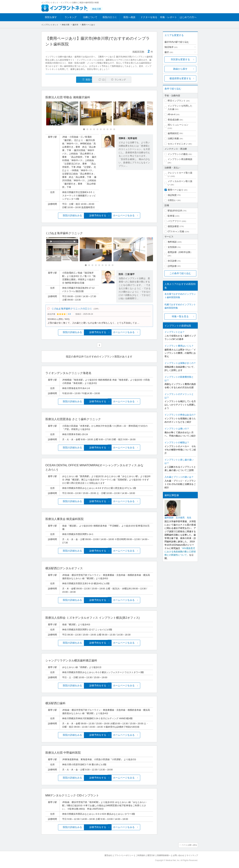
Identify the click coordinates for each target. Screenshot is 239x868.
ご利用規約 (136, 855)
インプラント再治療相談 (180, 159)
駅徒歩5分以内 (175, 211)
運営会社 (102, 855)
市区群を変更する (180, 59)
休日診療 (172, 261)
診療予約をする (99, 216)
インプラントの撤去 (178, 154)
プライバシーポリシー (119, 855)
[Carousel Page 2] (87, 129)
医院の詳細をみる (63, 216)
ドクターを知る (149, 17)
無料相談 (172, 242)
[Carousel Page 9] (111, 129)
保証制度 (172, 195)
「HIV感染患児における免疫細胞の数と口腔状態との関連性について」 (180, 552)
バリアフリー (174, 221)
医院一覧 (67, 80)
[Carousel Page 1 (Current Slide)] (84, 129)
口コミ (101, 80)
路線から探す (180, 69)
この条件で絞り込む (180, 273)
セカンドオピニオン (178, 144)
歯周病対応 (173, 133)
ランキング (71, 17)
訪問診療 (172, 266)
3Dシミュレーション (178, 125)
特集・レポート (169, 17)
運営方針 (148, 855)
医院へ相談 (129, 17)
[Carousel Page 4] (94, 129)
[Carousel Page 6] (101, 129)
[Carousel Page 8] (108, 129)
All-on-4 (172, 114)
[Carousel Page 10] (114, 129)
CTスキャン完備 (176, 231)
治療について (90, 17)
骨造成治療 (173, 120)
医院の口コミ (110, 17)
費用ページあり (176, 190)
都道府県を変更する (180, 78)
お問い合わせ (177, 855)
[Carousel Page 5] (97, 129)
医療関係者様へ (161, 855)
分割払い (172, 200)
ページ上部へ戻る (189, 845)
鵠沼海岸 (171, 47)
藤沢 (169, 52)
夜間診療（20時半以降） (180, 252)
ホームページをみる (135, 216)
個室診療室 (173, 226)
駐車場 (171, 216)
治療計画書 (173, 138)
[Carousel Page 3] (91, 129)
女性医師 (172, 247)
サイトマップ (192, 855)
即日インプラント (177, 101)
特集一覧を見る (180, 316)
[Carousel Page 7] (104, 129)
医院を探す (51, 17)
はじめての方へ (188, 17)
